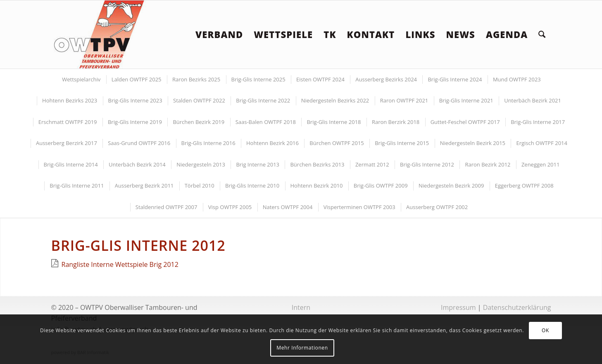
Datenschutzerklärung (517, 307)
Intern (301, 307)
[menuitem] (219, 34)
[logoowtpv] (100, 34)
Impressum (458, 307)
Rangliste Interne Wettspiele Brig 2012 (120, 264)
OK (545, 330)
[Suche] (542, 34)
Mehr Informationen (302, 348)
